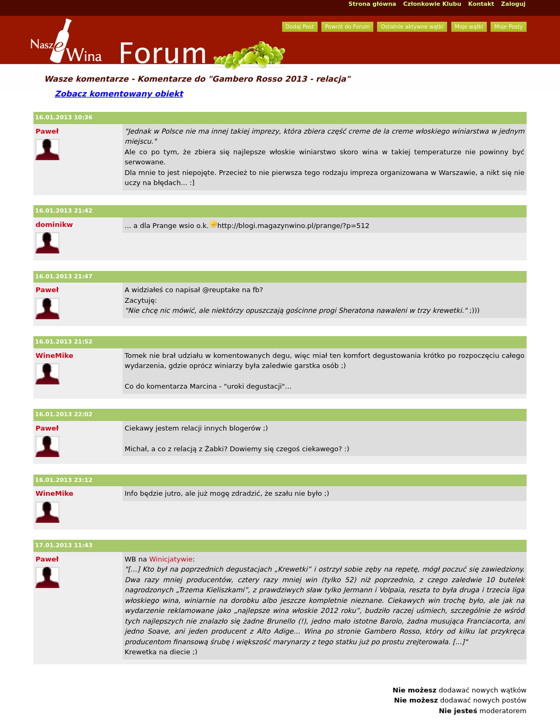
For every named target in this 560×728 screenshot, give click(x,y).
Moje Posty (509, 27)
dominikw (54, 225)
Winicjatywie (171, 559)
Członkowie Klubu (432, 4)
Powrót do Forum (347, 27)
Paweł (47, 131)
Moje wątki (469, 27)
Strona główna (372, 4)
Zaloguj (513, 4)
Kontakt (481, 4)
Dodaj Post (300, 27)
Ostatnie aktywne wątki (412, 27)
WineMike (54, 356)
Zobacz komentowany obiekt (119, 94)
